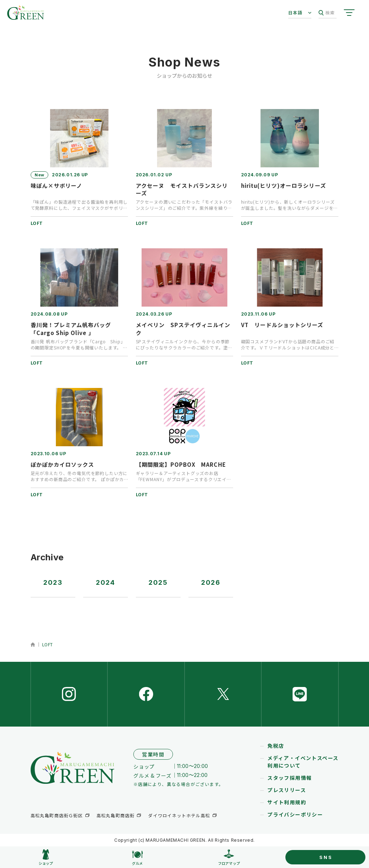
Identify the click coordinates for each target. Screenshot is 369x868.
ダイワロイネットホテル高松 (179, 815)
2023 (53, 582)
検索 (327, 13)
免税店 (276, 746)
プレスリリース (287, 790)
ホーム (33, 645)
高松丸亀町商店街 (116, 815)
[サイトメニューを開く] (349, 13)
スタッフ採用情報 (290, 778)
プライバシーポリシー (295, 814)
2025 (158, 582)
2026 (211, 582)
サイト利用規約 (287, 802)
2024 (106, 582)
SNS (326, 857)
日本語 (295, 12)
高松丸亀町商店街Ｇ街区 (57, 815)
